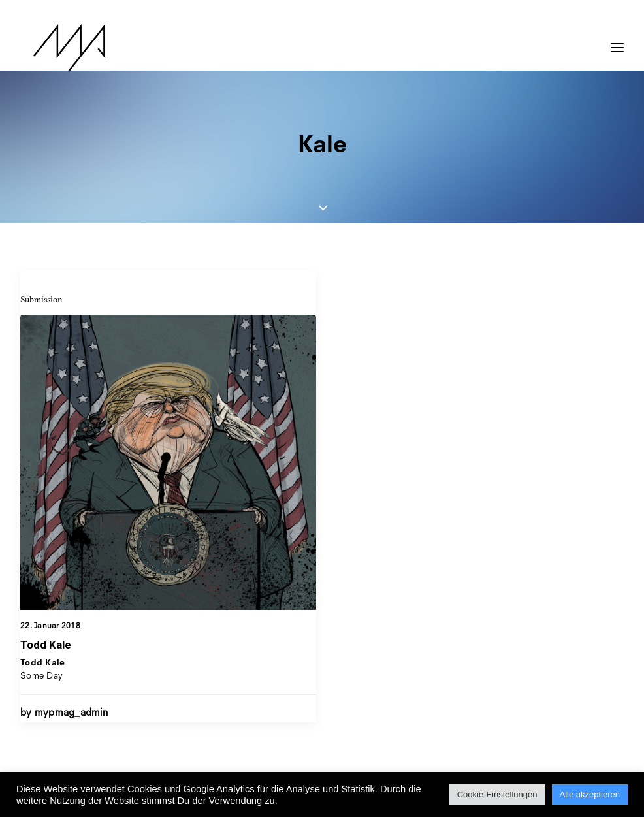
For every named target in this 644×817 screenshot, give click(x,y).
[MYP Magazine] (56, 48)
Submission (41, 299)
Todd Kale (46, 645)
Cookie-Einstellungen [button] (497, 794)
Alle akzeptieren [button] (590, 794)
